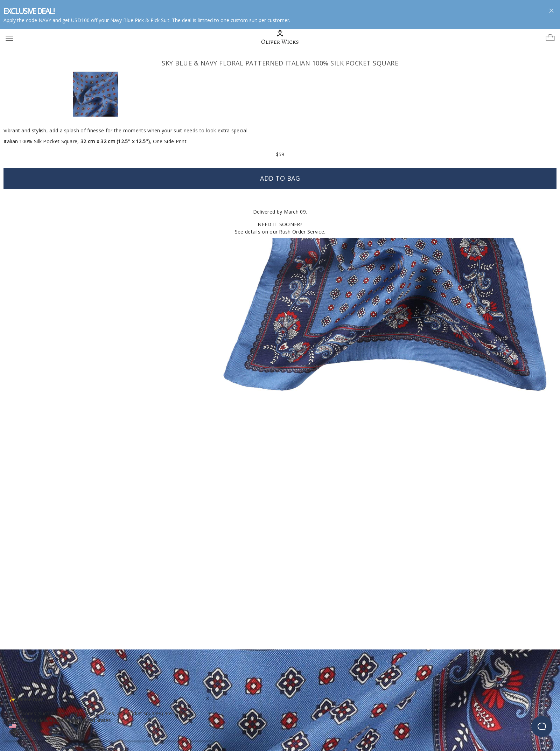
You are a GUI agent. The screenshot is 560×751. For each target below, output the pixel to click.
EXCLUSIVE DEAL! (29, 11)
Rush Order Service (301, 232)
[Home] (280, 37)
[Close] (208, 698)
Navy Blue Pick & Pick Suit (140, 20)
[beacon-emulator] (542, 726)
